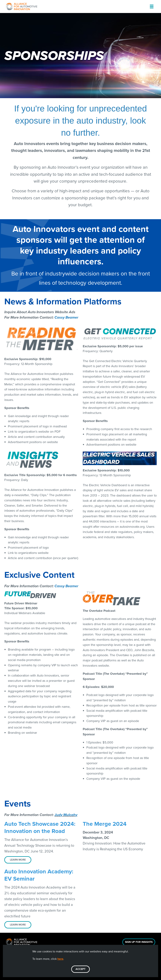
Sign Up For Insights (139, 942)
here (60, 959)
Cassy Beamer (66, 317)
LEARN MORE (18, 860)
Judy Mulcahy (66, 815)
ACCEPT (80, 969)
